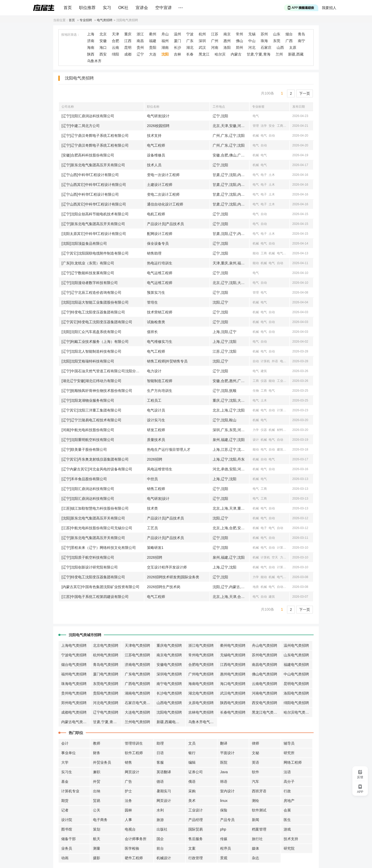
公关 (97, 810)
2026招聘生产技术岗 (164, 587)
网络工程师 (293, 762)
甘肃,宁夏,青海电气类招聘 (107, 722)
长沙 (177, 48)
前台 (160, 848)
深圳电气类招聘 (169, 674)
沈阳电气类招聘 (169, 712)
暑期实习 (164, 791)
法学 (264, 126)
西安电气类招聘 (265, 703)
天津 (115, 34)
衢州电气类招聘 (233, 645)
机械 (256, 136)
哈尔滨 (220, 54)
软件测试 (259, 810)
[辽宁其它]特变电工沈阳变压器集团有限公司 (97, 322)
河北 (252, 48)
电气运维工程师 (160, 273)
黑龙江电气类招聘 (266, 712)
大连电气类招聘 (137, 712)
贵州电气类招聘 (74, 693)
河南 (215, 48)
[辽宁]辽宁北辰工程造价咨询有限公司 (91, 293)
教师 (97, 743)
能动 (256, 253)
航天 (97, 839)
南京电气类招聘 (169, 655)
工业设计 (196, 810)
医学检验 (132, 848)
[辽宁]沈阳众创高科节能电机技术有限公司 (95, 214)
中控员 (152, 479)
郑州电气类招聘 (74, 703)
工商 (280, 126)
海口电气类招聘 (233, 684)
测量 (97, 848)
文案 (192, 848)
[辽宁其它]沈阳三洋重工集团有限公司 (91, 410)
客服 (160, 762)
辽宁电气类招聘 (106, 712)
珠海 (264, 41)
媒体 (255, 848)
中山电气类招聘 (296, 674)
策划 (97, 829)
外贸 (97, 782)
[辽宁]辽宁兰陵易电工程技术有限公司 (91, 420)
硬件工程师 (134, 858)
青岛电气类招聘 (106, 665)
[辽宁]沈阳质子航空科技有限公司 (88, 557)
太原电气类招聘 (201, 703)
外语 (275, 361)
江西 (128, 41)
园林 (128, 810)
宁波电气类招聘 (74, 655)
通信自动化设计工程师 (165, 204)
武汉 (202, 48)
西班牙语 (259, 791)
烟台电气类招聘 (74, 665)
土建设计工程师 (160, 185)
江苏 (215, 34)
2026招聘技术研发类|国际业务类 (173, 577)
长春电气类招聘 (233, 712)
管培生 (152, 302)
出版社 (162, 829)
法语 (287, 772)
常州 (239, 34)
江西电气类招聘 (233, 665)
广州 (215, 41)
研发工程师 (156, 430)
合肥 (115, 41)
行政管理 (196, 858)
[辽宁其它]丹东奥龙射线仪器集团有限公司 (95, 459)
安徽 (103, 41)
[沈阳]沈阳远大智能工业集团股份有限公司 (95, 302)
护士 (128, 791)
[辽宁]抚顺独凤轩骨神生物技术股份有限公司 (97, 391)
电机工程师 (156, 214)
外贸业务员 (102, 762)
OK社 (123, 8)
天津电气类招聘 (137, 645)
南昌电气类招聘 (265, 665)
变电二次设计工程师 (163, 194)
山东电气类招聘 (296, 655)
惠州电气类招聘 (233, 674)
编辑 (192, 762)
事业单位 (68, 753)
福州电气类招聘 (74, 674)
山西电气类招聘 (169, 703)
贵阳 (153, 48)
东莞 (277, 41)
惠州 (227, 41)
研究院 (289, 848)
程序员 (226, 848)
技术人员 (154, 165)
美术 (192, 801)
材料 (280, 430)
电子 (264, 175)
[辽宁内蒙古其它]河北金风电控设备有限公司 (97, 469)
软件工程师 (134, 753)
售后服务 (196, 839)
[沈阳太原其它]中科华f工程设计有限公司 (94, 234)
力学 (256, 430)
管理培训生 (134, 743)
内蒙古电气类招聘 (76, 722)
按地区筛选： (71, 35)
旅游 (160, 820)
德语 (160, 782)
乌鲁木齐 (94, 61)
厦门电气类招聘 (106, 674)
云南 (115, 48)
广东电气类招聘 (137, 674)
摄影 (97, 858)
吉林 (177, 54)
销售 (128, 762)
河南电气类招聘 (265, 693)
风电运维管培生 (160, 469)
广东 (190, 41)
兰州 (279, 54)
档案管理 (259, 829)
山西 (280, 48)
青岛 (301, 34)
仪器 (264, 381)
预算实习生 (156, 293)
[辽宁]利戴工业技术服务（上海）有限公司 (95, 342)
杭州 (202, 34)
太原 (293, 48)
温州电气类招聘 (296, 645)
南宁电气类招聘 (169, 684)
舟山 (165, 34)
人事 (128, 820)
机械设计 (164, 858)
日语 (160, 753)
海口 (103, 48)
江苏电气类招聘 (137, 655)
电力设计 (154, 371)
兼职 (97, 772)
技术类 (152, 508)
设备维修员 (156, 155)
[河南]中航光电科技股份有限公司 (88, 430)
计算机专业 (70, 791)
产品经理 (196, 820)
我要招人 (329, 8)
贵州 (140, 48)
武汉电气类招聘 (233, 693)
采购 (192, 791)
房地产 (289, 801)
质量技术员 (156, 440)
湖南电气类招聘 (137, 693)
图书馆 (67, 829)
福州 (165, 41)
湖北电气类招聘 (201, 693)
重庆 (128, 34)
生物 (256, 391)
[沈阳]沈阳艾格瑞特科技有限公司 (88, 361)
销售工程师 (156, 489)
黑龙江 (204, 54)
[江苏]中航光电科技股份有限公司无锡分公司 (97, 528)
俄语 (192, 782)
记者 (65, 810)
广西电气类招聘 (137, 684)
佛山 (239, 41)
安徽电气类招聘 (169, 665)
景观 (224, 858)
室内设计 (227, 791)
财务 (97, 753)
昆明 (128, 48)
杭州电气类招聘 (106, 655)
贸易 (97, 801)
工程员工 (154, 400)
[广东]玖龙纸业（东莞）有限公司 (88, 263)
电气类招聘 (105, 20)
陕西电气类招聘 (233, 703)
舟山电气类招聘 (265, 645)
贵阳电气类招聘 (106, 693)
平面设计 (227, 753)
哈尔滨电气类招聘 (298, 712)
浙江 (140, 34)
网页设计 (132, 772)
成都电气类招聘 (74, 712)
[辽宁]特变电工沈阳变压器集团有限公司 (93, 312)
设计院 (67, 820)
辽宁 (140, 54)
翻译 (224, 743)
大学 (65, 762)
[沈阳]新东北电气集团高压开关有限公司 (93, 518)
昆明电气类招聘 (296, 684)
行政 (287, 791)
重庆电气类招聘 (169, 645)
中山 (252, 41)
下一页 (305, 93)
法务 (128, 801)
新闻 (255, 820)
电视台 (130, 829)
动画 (65, 858)
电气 (256, 116)
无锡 (252, 34)
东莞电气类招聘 (106, 684)
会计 (65, 743)
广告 (128, 782)
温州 (177, 34)
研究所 (289, 753)
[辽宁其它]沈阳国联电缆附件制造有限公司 (95, 253)
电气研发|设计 (158, 116)
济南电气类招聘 (137, 665)
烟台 (289, 34)
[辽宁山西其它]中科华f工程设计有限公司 (94, 185)
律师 (255, 743)
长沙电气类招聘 (169, 693)
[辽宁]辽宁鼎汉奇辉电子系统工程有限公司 (95, 136)
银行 (192, 753)
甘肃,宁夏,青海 (259, 54)
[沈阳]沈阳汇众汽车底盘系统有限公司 (91, 332)
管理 (256, 126)
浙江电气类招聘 (201, 645)
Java (224, 772)
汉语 (288, 126)
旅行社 (257, 839)
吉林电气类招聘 (201, 712)
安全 (272, 126)
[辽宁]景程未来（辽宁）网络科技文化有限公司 (99, 548)
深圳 (202, 41)
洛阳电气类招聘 (296, 693)
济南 (91, 41)
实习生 (67, 772)
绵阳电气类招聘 (296, 703)
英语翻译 (164, 772)
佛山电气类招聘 (265, 674)
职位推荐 (87, 8)
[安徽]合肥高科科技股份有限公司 (88, 155)
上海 (91, 34)
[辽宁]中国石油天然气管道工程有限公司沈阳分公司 (102, 371)
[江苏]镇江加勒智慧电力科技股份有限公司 (95, 508)
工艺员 (152, 528)
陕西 (91, 54)
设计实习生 (156, 420)
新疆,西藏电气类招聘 (171, 722)
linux (224, 801)
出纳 (97, 791)
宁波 (190, 34)
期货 (65, 801)
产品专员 (227, 820)
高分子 (289, 782)
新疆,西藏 (296, 54)
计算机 (265, 361)
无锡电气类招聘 (233, 655)
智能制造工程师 (160, 381)
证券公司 (196, 772)
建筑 (264, 371)
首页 (68, 8)
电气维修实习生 (160, 342)
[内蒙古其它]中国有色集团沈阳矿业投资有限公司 (100, 587)
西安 (103, 54)
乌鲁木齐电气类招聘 (203, 722)
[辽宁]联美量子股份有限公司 (84, 449)
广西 (289, 41)
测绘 (255, 801)
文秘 (255, 753)
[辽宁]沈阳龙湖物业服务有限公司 (88, 400)
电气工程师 (156, 145)
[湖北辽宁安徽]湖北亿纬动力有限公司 (91, 381)
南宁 (301, 41)
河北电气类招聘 (106, 703)
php (223, 829)
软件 (255, 772)
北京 (103, 34)
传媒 (224, 839)
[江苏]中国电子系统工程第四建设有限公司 (95, 597)
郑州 (239, 48)
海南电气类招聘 (201, 684)
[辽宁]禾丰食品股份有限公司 (84, 479)
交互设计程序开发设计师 (167, 567)
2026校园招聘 (158, 126)
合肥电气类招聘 (201, 665)
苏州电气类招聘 (265, 655)
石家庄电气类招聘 (139, 703)
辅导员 (289, 743)
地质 (256, 587)
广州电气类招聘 (201, 674)
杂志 (255, 858)
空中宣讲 (164, 8)
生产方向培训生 (160, 391)
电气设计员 (156, 410)
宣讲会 (142, 8)
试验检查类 (156, 322)
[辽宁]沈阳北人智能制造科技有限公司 (91, 351)
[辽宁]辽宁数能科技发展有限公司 (88, 273)
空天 (275, 557)
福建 (153, 41)
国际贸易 (196, 829)
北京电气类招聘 (106, 645)
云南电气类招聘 (265, 684)
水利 (160, 810)
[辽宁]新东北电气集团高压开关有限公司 (93, 165)
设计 (256, 440)
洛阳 (227, 48)
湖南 (165, 48)
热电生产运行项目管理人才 (169, 449)
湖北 (190, 48)
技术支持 (154, 136)
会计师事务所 (136, 839)
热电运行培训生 (160, 263)
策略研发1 (155, 548)
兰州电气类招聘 (137, 722)
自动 (272, 136)
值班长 (152, 332)
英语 (255, 762)
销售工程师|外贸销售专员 (167, 361)
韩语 (224, 782)
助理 (160, 743)
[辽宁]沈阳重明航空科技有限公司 (88, 440)
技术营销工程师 (160, 312)
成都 (128, 54)
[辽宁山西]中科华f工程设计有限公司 (90, 175)
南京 (227, 34)
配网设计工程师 (160, 234)
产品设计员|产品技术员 (166, 224)
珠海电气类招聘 (74, 684)
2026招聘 (155, 459)
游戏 (287, 829)
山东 (277, 34)
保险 (224, 810)
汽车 (255, 782)
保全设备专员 (158, 243)
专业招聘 (86, 20)
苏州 (264, 34)
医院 (224, 762)
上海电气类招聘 (74, 645)
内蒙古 (236, 54)
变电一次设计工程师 (163, 175)
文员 (192, 743)
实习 (107, 8)
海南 (91, 48)
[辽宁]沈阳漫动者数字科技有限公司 (90, 283)
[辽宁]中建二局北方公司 (81, 126)
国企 (160, 839)
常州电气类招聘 (201, 655)
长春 (190, 54)
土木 (272, 175)
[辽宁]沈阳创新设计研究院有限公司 (90, 567)
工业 (280, 381)
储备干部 (68, 839)
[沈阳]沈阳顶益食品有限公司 (84, 243)
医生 (287, 820)
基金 (65, 782)
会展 (287, 810)
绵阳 (115, 54)
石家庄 (266, 48)
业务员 (67, 848)
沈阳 (165, 54)
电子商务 (100, 820)
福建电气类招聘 (296, 665)
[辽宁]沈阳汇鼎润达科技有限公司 (88, 116)
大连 (153, 54)
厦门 (177, 41)
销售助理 (154, 253)
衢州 (153, 34)
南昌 (140, 41)
